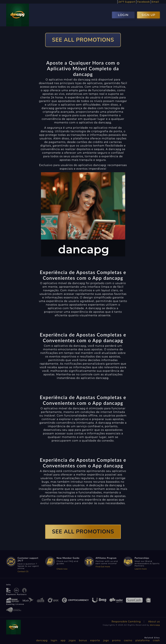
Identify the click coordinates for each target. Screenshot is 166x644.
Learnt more (141, 569)
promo (116, 640)
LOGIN (123, 15)
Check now (62, 569)
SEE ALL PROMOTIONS (83, 40)
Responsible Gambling (126, 622)
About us (154, 622)
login (54, 640)
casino (128, 640)
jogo (106, 640)
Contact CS (23, 571)
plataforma (143, 640)
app (63, 640)
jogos (72, 640)
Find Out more (103, 567)
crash (156, 640)
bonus (83, 640)
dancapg (155, 625)
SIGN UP (148, 15)
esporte (95, 640)
